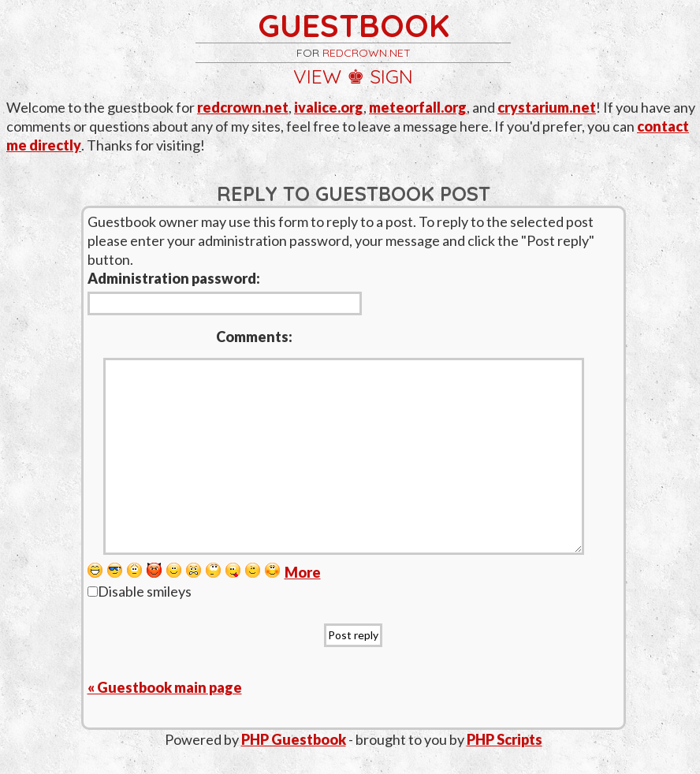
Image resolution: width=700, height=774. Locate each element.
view (317, 76)
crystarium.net (547, 107)
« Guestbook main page (165, 687)
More (303, 572)
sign (391, 76)
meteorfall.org (418, 107)
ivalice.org (329, 107)
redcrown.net (367, 53)
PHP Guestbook (294, 739)
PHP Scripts (505, 739)
